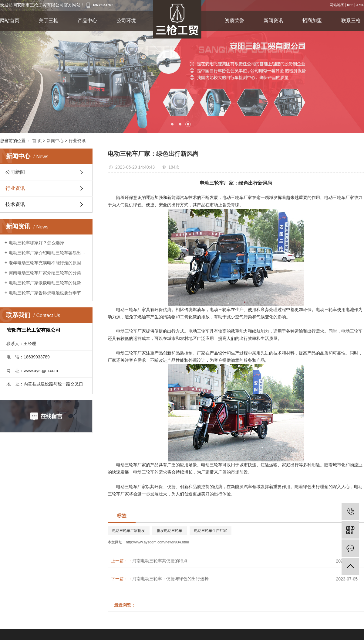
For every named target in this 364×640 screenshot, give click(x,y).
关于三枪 (49, 21)
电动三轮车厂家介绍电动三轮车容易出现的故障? (48, 253)
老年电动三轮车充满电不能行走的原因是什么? (48, 263)
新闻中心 (55, 141)
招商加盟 (312, 21)
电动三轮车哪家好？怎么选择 (36, 243)
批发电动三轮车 (170, 531)
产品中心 (87, 21)
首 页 (37, 141)
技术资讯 (15, 204)
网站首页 (10, 21)
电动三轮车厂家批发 (129, 531)
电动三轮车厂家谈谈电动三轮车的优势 (45, 283)
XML (360, 5)
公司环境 (126, 21)
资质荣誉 (234, 21)
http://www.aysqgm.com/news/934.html (157, 542)
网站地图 (337, 5)
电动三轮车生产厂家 (211, 531)
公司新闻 (15, 172)
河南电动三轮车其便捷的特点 (160, 561)
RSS (350, 5)
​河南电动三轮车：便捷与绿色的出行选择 (170, 579)
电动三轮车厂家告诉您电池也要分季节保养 (48, 293)
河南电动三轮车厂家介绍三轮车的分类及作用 (48, 273)
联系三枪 (351, 21)
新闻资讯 (273, 21)
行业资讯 (77, 141)
